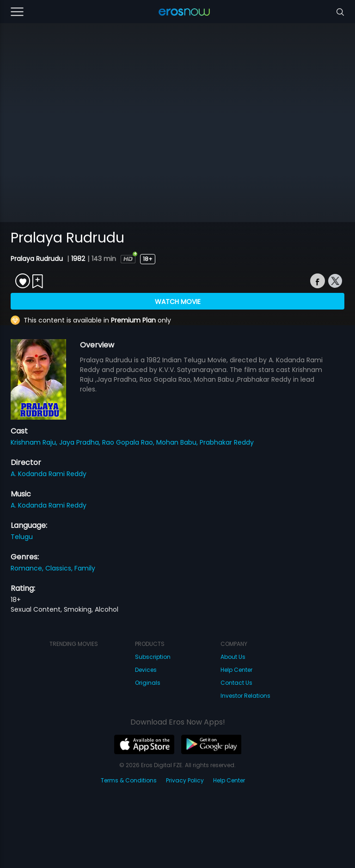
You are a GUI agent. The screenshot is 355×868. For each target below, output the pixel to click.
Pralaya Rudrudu (38, 259)
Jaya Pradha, (81, 442)
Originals (148, 683)
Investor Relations (245, 696)
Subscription (153, 657)
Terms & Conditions (129, 780)
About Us (233, 657)
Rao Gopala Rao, (129, 442)
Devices (146, 670)
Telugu (22, 537)
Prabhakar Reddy (227, 442)
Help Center (236, 670)
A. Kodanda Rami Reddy (49, 474)
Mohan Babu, (178, 442)
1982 (78, 259)
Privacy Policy (185, 780)
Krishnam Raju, (35, 442)
